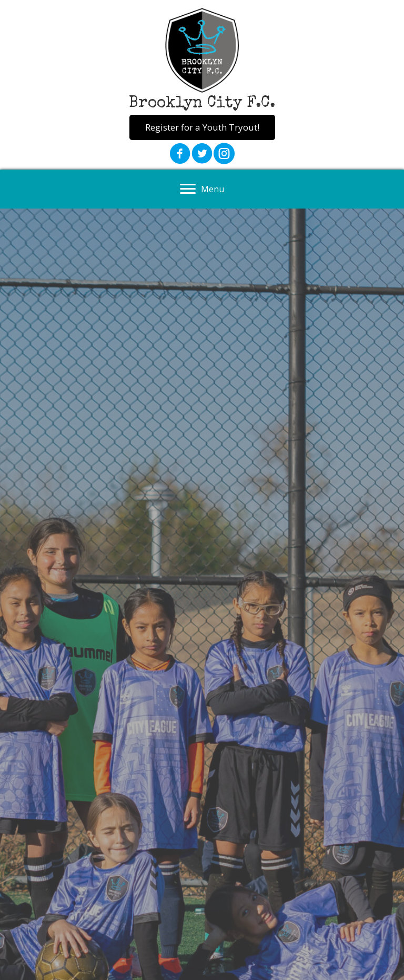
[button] (202, 128)
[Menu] (202, 189)
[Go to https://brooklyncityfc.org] (202, 61)
